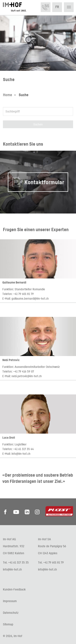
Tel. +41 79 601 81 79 (51, 562)
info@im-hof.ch (21, 454)
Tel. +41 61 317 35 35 (16, 562)
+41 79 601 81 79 (23, 294)
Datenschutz (11, 613)
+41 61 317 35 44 (23, 449)
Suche (24, 95)
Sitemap (8, 624)
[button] (69, 7)
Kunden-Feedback (14, 589)
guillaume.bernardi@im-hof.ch (30, 298)
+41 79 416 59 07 (24, 371)
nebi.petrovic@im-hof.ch (27, 376)
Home (8, 95)
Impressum (10, 601)
